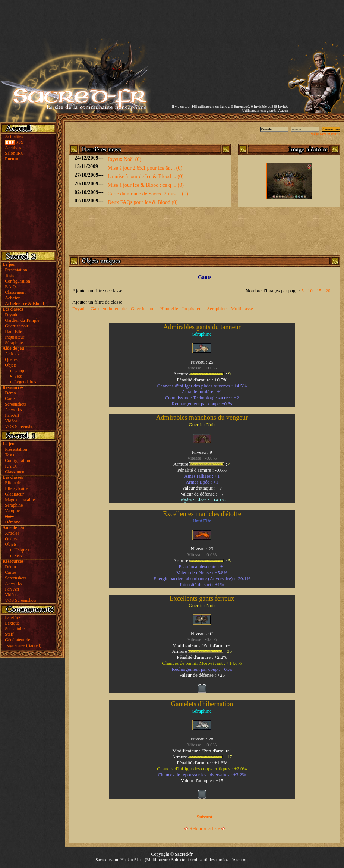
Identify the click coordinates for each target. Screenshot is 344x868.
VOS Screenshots (20, 427)
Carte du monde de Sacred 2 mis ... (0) (148, 194)
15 (319, 291)
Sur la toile (15, 629)
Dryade (11, 315)
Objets (11, 544)
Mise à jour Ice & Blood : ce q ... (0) (146, 185)
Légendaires (25, 382)
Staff (9, 634)
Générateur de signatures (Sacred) (22, 643)
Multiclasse (242, 309)
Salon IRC (14, 153)
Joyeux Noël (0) (124, 159)
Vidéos (11, 421)
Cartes (11, 399)
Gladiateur (14, 494)
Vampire (12, 511)
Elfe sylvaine (17, 488)
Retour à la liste (205, 828)
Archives (13, 148)
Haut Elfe (13, 331)
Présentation (16, 449)
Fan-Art (12, 415)
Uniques (22, 371)
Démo (10, 393)
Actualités (14, 136)
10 (310, 291)
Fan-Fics (13, 617)
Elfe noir (13, 483)
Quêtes (11, 359)
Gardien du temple (109, 309)
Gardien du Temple (22, 320)
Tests (10, 276)
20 (328, 291)
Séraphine (14, 343)
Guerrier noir (17, 326)
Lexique (12, 623)
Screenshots (15, 404)
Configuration (17, 281)
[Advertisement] (221, 52)
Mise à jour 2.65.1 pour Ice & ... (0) (145, 168)
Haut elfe (169, 309)
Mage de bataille (20, 500)
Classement (15, 292)
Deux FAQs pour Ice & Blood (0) (143, 202)
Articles (12, 354)
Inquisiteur (15, 337)
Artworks (13, 410)
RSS (14, 142)
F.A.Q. (11, 287)
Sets (18, 376)
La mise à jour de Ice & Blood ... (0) (146, 177)
